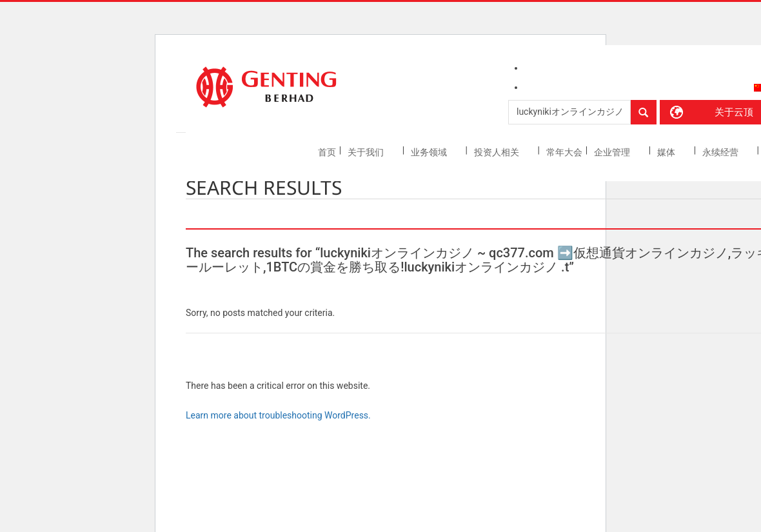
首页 (327, 152)
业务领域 (430, 152)
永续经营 (721, 152)
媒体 (667, 152)
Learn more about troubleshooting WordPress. (278, 415)
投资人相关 (498, 152)
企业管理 (613, 152)
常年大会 (564, 152)
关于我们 (367, 152)
